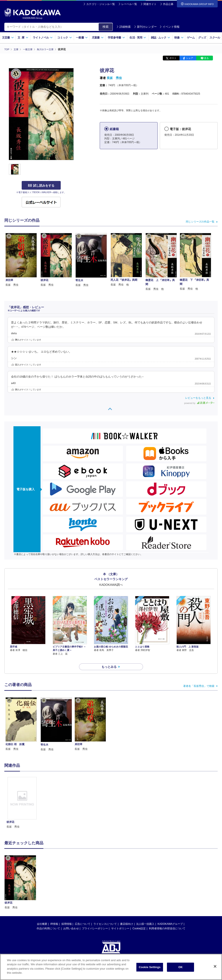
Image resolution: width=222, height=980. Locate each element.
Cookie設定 (139, 921)
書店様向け (127, 916)
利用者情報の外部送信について (167, 921)
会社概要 (42, 916)
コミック (64, 38)
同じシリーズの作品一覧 (200, 221)
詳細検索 (124, 27)
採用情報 (67, 916)
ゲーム (191, 38)
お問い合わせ (71, 921)
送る (206, 58)
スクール (215, 38)
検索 (106, 27)
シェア (190, 58)
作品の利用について (48, 921)
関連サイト (150, 4)
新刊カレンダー (145, 27)
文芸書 (8, 38)
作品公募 (168, 4)
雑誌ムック (161, 38)
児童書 (98, 38)
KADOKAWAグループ (170, 916)
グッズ (202, 38)
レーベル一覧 (129, 4)
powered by (199, 403)
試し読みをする (41, 186)
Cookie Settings (150, 967)
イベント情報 (170, 27)
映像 (179, 38)
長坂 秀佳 (114, 78)
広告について (83, 916)
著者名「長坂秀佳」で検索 (199, 678)
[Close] (215, 966)
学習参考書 (116, 38)
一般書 (82, 38)
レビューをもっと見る (198, 398)
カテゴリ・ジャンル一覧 (101, 4)
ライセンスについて (105, 916)
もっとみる (109, 659)
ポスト (173, 58)
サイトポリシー (120, 921)
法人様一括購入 (145, 916)
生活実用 (138, 38)
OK (181, 967)
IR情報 (54, 916)
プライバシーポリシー (95, 921)
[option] (22, 795)
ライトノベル (43, 38)
